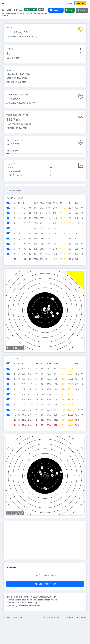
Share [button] (81, 10)
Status (77, 641)
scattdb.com (16, 641)
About (84, 641)
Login (70, 3)
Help (46, 641)
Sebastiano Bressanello (29, 629)
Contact (53, 641)
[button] (84, 214)
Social (60, 641)
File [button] (69, 10)
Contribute (68, 641)
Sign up (81, 3)
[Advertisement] (45, 196)
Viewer (54, 10)
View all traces (15, 213)
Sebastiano (8, 13)
